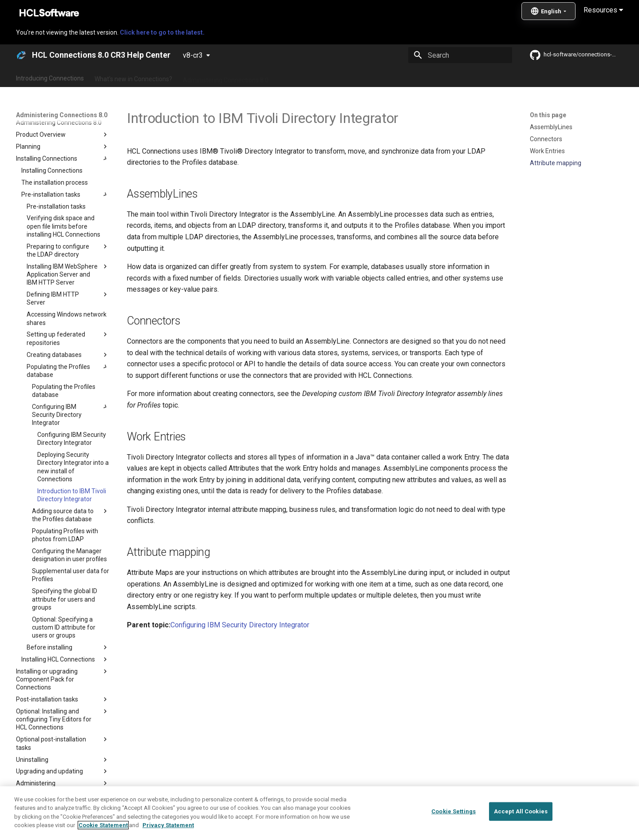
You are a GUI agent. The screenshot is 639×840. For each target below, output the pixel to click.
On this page (548, 115)
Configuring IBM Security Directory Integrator (240, 625)
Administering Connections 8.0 (226, 77)
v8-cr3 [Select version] (193, 55)
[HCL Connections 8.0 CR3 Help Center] (21, 55)
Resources (603, 10)
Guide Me (462, 77)
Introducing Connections (50, 77)
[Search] (460, 55)
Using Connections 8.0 (310, 77)
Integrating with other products (395, 77)
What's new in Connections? (133, 77)
